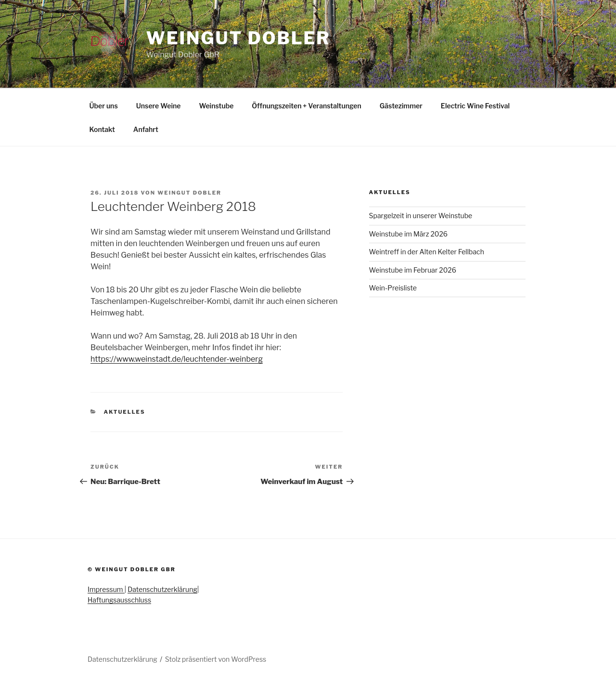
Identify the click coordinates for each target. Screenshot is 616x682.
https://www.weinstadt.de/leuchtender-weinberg (177, 359)
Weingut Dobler (238, 38)
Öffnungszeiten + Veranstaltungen (306, 106)
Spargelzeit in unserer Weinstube (421, 216)
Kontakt (102, 129)
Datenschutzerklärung (162, 589)
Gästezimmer (401, 106)
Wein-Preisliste (393, 288)
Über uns (104, 106)
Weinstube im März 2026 (409, 234)
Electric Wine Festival (475, 106)
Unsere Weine (159, 106)
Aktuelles (125, 412)
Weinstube (216, 106)
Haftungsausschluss (119, 600)
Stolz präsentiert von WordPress (216, 659)
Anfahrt (146, 129)
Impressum (106, 589)
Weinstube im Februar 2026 (413, 270)
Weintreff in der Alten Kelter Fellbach (427, 252)
